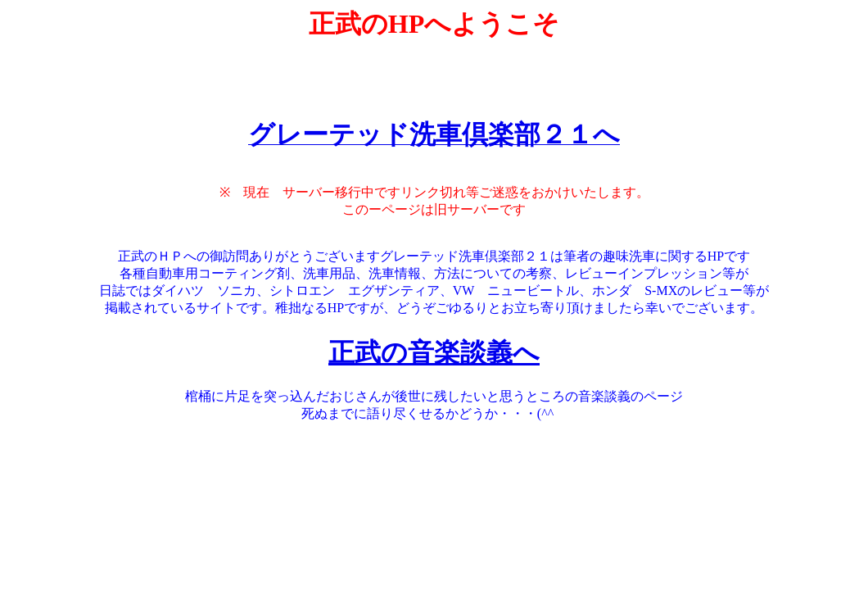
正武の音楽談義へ (434, 352)
